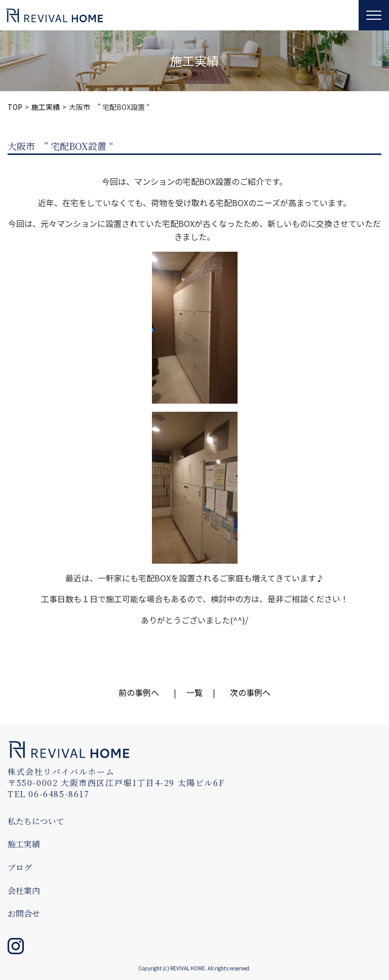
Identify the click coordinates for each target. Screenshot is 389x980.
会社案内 (24, 891)
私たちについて (36, 821)
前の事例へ (139, 692)
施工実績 (46, 107)
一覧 (194, 692)
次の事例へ (250, 692)
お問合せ (24, 913)
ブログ (20, 867)
